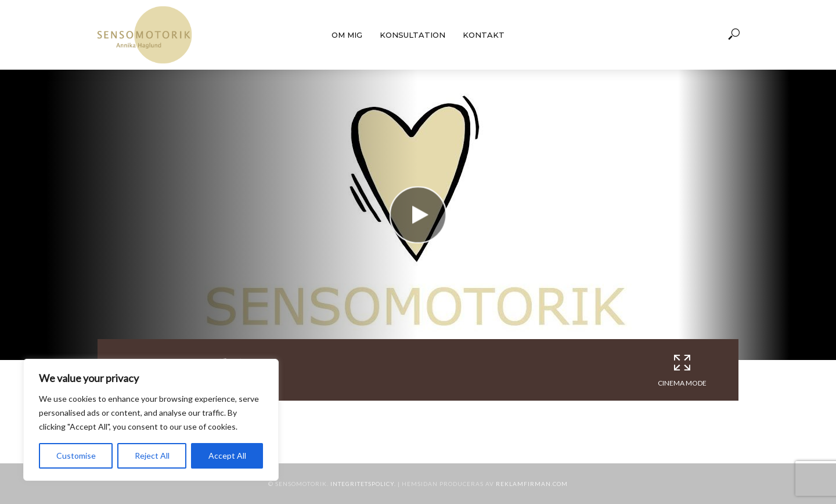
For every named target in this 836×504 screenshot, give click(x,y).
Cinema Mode (682, 370)
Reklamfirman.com (532, 484)
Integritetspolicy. (363, 484)
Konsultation (412, 35)
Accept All (227, 456)
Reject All (152, 456)
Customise (76, 456)
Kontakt (484, 35)
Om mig (347, 35)
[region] (151, 420)
